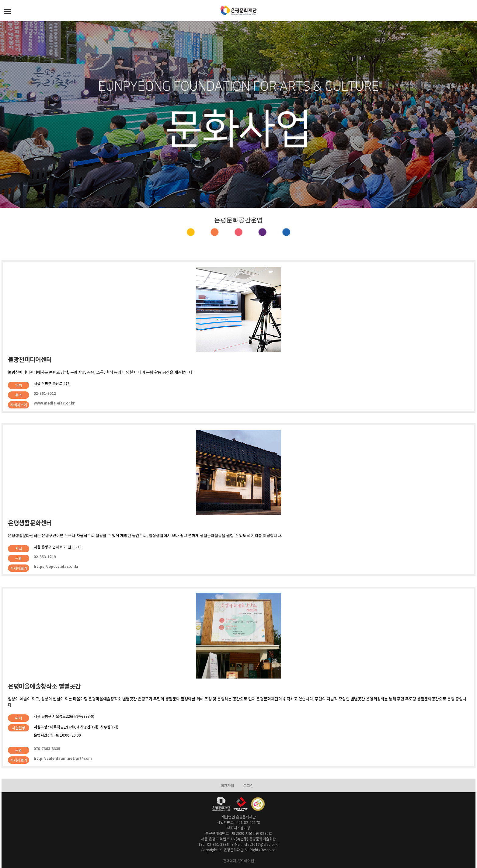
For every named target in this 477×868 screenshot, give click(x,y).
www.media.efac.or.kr (54, 403)
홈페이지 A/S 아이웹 (238, 861)
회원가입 (227, 785)
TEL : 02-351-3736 (214, 844)
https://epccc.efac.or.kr (56, 566)
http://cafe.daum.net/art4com (63, 758)
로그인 (248, 785)
